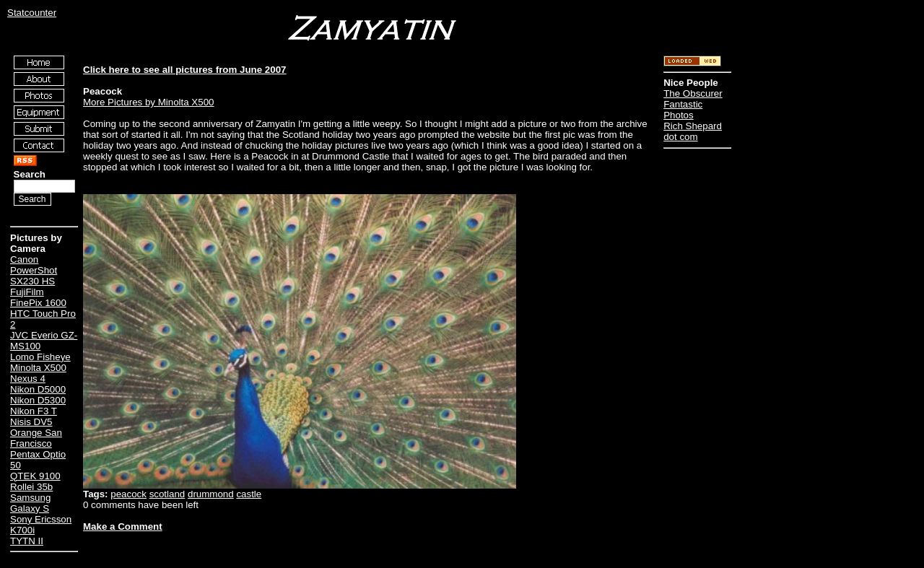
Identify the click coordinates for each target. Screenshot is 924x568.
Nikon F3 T (34, 411)
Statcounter (32, 13)
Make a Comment (123, 527)
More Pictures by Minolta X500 (149, 102)
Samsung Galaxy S (30, 503)
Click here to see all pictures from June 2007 (185, 70)
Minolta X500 (38, 368)
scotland (167, 494)
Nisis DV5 (31, 422)
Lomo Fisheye (40, 357)
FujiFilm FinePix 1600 (38, 297)
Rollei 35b (31, 487)
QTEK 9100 (35, 476)
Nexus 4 (28, 379)
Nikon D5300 (38, 400)
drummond (211, 494)
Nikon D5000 (38, 389)
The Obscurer (693, 93)
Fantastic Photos (683, 110)
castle (249, 494)
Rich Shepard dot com (693, 131)
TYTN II (27, 541)
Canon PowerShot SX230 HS (34, 270)
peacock (128, 494)
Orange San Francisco (36, 438)
